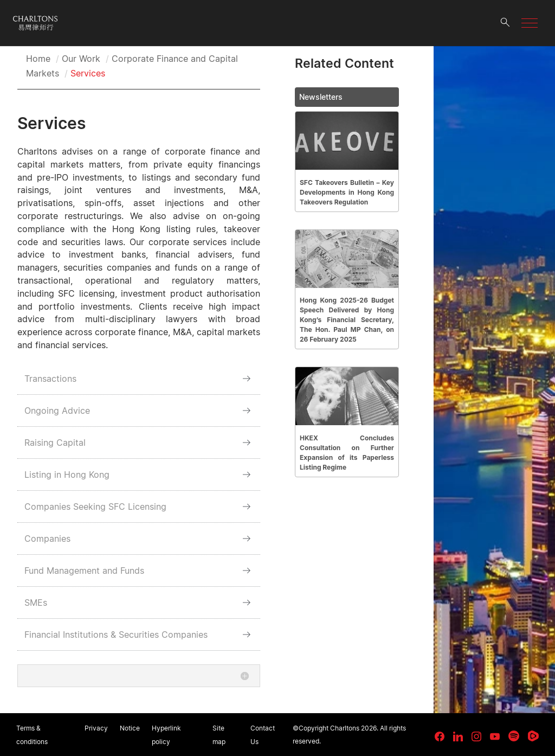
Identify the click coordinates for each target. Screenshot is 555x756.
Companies (47, 539)
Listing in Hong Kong (67, 475)
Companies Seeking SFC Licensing (95, 507)
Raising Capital (55, 443)
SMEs (36, 603)
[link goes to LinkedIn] (458, 735)
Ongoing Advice (57, 411)
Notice (130, 728)
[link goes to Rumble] (533, 736)
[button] (530, 23)
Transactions (50, 379)
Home (38, 59)
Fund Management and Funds (84, 571)
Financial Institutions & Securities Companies (116, 635)
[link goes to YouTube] (495, 736)
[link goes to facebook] (440, 736)
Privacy (96, 728)
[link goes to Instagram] (476, 736)
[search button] (505, 23)
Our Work (81, 59)
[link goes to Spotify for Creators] (514, 736)
